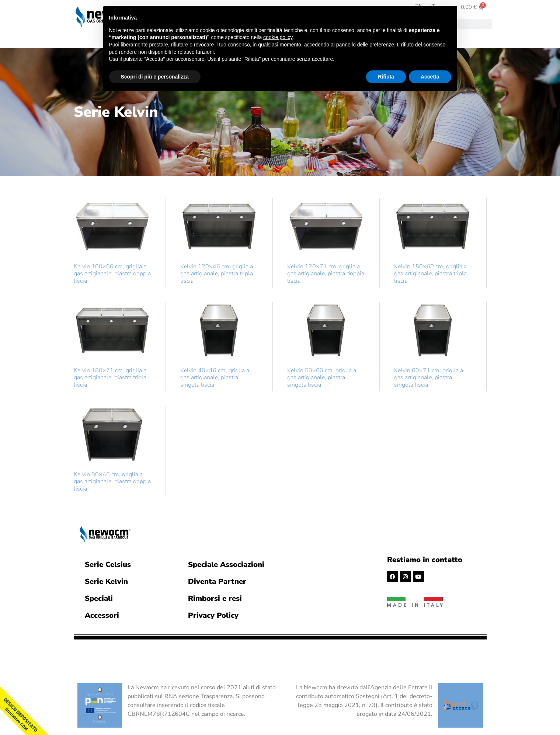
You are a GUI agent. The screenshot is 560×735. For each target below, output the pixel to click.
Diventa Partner (217, 581)
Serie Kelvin (106, 581)
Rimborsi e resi (215, 598)
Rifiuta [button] (386, 77)
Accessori (102, 615)
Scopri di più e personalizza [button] (155, 77)
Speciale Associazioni (226, 565)
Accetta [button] (430, 77)
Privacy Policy (213, 615)
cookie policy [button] (278, 37)
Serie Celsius (108, 565)
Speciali (99, 598)
